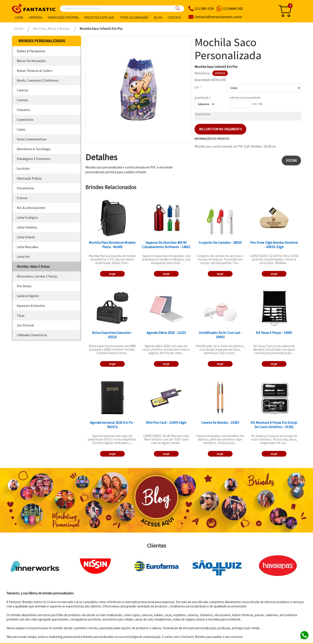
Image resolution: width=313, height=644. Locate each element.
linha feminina (27, 227)
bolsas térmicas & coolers (35, 71)
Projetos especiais (99, 18)
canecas (22, 90)
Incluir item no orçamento (220, 129)
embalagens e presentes (34, 159)
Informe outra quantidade (245, 98)
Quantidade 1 (202, 98)
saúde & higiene (28, 296)
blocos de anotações (31, 61)
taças (21, 315)
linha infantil (26, 237)
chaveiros (23, 110)
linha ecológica (27, 218)
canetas (22, 100)
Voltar (291, 161)
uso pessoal (25, 325)
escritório (23, 169)
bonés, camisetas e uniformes (38, 80)
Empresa (36, 18)
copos (21, 129)
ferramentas (25, 188)
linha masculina (27, 247)
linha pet (23, 257)
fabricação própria (29, 178)
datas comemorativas (32, 139)
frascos (22, 198)
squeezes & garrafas (31, 306)
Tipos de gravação (134, 18)
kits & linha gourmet (31, 208)
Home (19, 18)
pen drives (24, 286)
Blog (158, 18)
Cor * (198, 87)
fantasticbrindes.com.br (218, 17)
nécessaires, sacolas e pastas (37, 276)
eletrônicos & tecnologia (33, 149)
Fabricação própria (63, 18)
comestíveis (25, 120)
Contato (174, 18)
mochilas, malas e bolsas (33, 267)
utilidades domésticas (32, 335)
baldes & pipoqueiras (31, 51)
